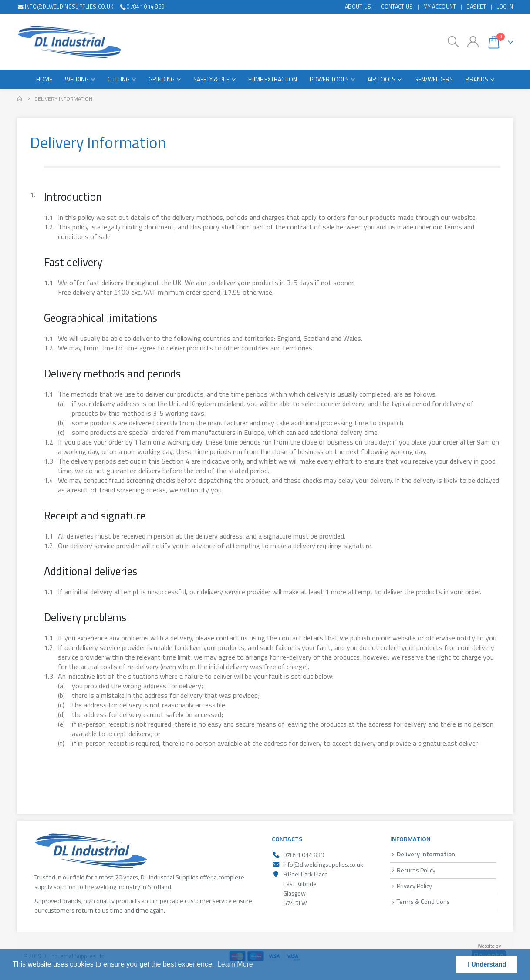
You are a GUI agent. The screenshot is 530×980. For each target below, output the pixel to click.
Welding (77, 79)
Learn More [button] (235, 964)
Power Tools (329, 79)
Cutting (119, 79)
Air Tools (381, 79)
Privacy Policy (414, 886)
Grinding (162, 79)
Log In (505, 7)
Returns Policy (416, 870)
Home (44, 79)
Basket (476, 7)
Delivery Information (426, 854)
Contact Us (397, 7)
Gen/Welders (434, 79)
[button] (453, 42)
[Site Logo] (69, 42)
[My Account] (473, 42)
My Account (440, 7)
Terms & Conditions (423, 902)
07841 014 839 (142, 7)
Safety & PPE (211, 79)
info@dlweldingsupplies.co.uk (65, 7)
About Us (358, 7)
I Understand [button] (487, 964)
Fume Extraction (273, 79)
